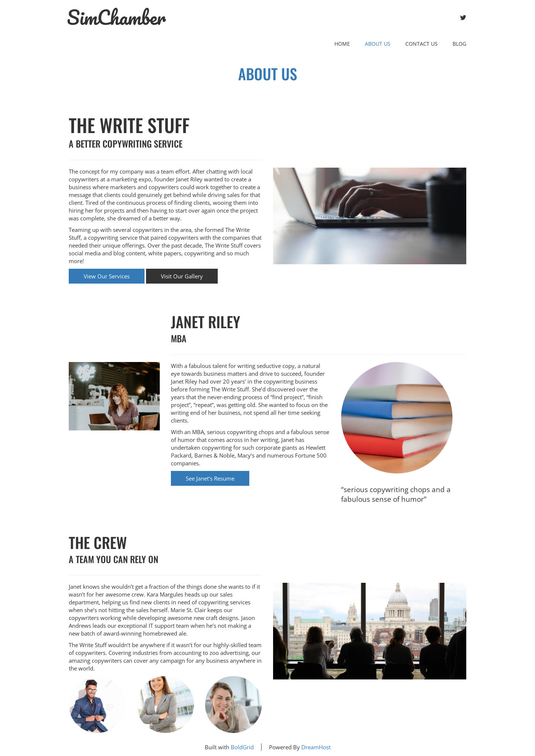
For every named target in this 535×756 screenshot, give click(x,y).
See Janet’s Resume (210, 478)
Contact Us (421, 44)
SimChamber (116, 17)
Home (342, 44)
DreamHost (316, 747)
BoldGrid (242, 747)
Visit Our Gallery (182, 276)
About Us (378, 44)
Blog (459, 44)
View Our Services (107, 276)
